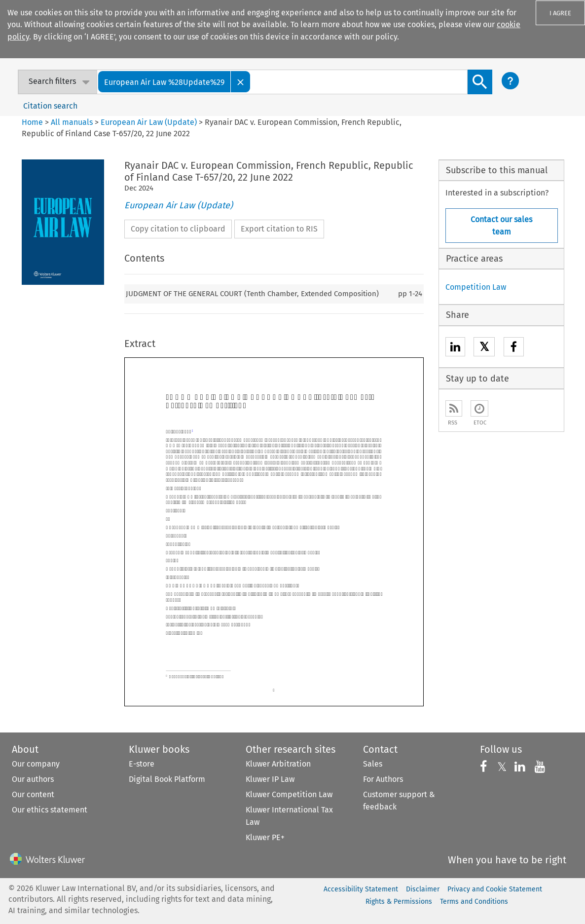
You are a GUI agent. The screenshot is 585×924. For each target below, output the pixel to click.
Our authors (33, 779)
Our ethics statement (50, 810)
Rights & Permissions (399, 902)
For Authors (383, 779)
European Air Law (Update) (149, 122)
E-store (142, 764)
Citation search (50, 106)
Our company (36, 764)
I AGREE (560, 13)
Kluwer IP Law (270, 779)
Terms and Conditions (474, 902)
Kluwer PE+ (265, 837)
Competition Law (476, 287)
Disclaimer (423, 889)
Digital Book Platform (167, 779)
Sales (373, 764)
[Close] (241, 82)
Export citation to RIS (279, 229)
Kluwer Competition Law (289, 794)
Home (32, 122)
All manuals (72, 122)
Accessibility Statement (361, 889)
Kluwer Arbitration (278, 764)
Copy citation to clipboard (178, 229)
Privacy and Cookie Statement (495, 889)
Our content (33, 794)
